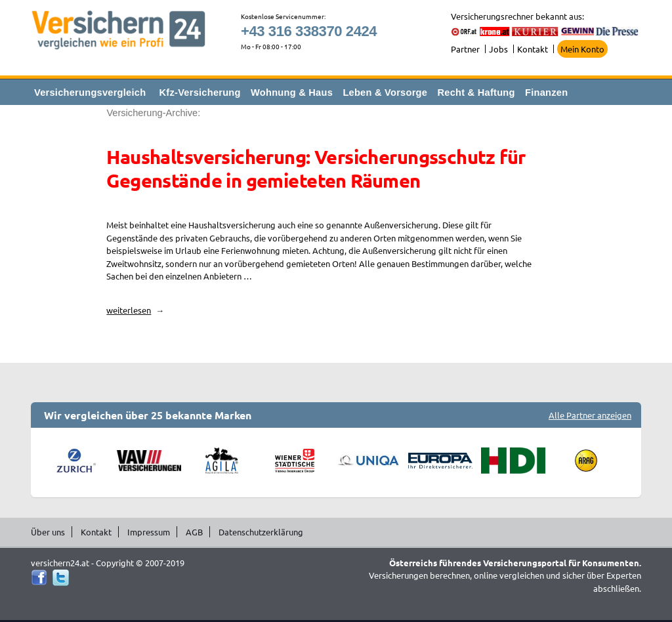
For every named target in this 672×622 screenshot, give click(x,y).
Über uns (48, 532)
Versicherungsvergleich (90, 93)
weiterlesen (135, 310)
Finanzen (546, 93)
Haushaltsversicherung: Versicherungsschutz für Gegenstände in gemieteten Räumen (316, 169)
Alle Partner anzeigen (590, 415)
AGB (194, 532)
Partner (465, 49)
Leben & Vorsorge (385, 93)
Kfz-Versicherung (200, 93)
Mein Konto (582, 49)
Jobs (498, 49)
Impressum (149, 532)
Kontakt (533, 49)
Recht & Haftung (476, 93)
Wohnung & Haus (292, 93)
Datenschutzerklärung (261, 532)
